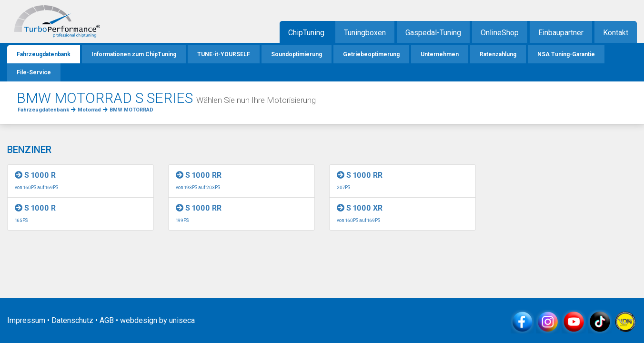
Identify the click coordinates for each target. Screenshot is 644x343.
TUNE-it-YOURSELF (224, 54)
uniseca (182, 320)
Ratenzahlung (498, 54)
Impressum (26, 320)
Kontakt (616, 33)
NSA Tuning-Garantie (566, 54)
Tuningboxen (365, 33)
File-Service (34, 72)
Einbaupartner (561, 33)
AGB (107, 320)
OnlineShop (500, 33)
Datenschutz (72, 320)
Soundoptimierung (297, 54)
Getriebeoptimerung (371, 54)
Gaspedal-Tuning (433, 33)
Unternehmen (440, 54)
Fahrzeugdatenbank (44, 54)
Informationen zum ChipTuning (134, 54)
